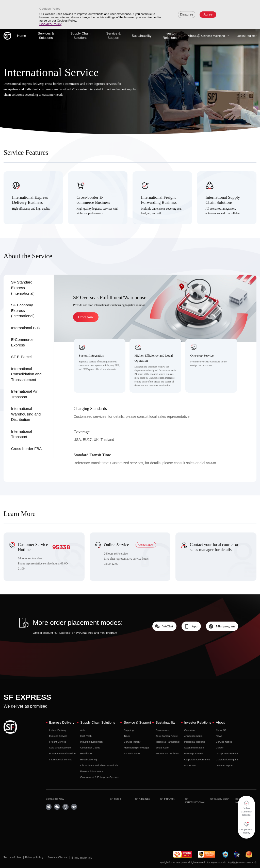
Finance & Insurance (92, 771)
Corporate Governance (197, 759)
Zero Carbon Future (167, 736)
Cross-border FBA (26, 449)
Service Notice (224, 742)
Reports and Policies (167, 753)
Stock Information (194, 748)
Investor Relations (169, 36)
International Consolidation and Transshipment (26, 374)
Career (220, 748)
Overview (190, 730)
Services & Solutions (46, 36)
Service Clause (58, 857)
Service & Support (113, 36)
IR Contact (190, 765)
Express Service (58, 736)
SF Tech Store (132, 753)
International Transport (22, 434)
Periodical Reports (195, 742)
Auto (83, 730)
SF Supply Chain (220, 799)
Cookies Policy (50, 24)
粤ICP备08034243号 (216, 862)
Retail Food (87, 753)
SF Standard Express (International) (23, 288)
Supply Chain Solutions (80, 36)
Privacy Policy (35, 857)
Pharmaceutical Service (62, 753)
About (192, 36)
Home (21, 36)
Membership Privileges (137, 748)
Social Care (162, 748)
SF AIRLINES (143, 799)
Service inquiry (132, 742)
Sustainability (141, 36)
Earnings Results (194, 753)
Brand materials (82, 857)
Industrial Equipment (92, 742)
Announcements (193, 736)
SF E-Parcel (21, 357)
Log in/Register (247, 36)
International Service (61, 759)
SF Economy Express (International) (23, 310)
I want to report (224, 765)
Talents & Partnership (168, 742)
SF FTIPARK (167, 799)
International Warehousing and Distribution (26, 414)
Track (127, 736)
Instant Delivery (58, 730)
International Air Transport (24, 394)
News (219, 736)
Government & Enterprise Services (100, 777)
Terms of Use (13, 857)
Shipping (129, 730)
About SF (221, 730)
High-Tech (86, 736)
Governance (162, 730)
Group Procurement (227, 753)
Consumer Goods (90, 748)
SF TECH (115, 799)
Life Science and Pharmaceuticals (99, 765)
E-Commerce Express (22, 342)
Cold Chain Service (60, 748)
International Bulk (26, 328)
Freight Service (58, 742)
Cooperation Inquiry (227, 759)
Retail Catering (89, 759)
